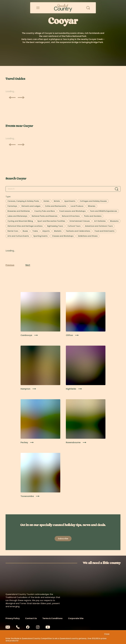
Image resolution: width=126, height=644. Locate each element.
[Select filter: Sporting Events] (40, 236)
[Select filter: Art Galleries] (100, 221)
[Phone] (18, 627)
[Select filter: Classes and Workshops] (63, 236)
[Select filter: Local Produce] (77, 206)
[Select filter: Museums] (114, 221)
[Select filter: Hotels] (46, 201)
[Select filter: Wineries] (92, 206)
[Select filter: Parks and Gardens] (93, 216)
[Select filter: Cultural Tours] (74, 226)
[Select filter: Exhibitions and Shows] (88, 236)
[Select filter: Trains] (35, 231)
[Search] (117, 189)
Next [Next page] (28, 265)
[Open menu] (38, 8)
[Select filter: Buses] (25, 231)
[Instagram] (38, 627)
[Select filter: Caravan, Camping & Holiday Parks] (23, 201)
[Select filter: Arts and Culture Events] (18, 236)
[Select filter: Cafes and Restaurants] (55, 206)
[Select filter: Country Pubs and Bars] (45, 211)
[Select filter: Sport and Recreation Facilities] (51, 221)
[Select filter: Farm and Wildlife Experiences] (103, 211)
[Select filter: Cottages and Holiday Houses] (93, 201)
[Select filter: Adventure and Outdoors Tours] (99, 226)
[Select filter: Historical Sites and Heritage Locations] (25, 226)
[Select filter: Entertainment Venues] (80, 221)
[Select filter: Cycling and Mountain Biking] (20, 221)
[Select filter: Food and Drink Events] (104, 231)
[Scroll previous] (12, 98)
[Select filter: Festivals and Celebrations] (78, 231)
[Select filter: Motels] (57, 201)
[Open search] (88, 8)
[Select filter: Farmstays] (12, 206)
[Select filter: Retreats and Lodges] (31, 206)
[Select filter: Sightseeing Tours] (55, 226)
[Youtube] (48, 627)
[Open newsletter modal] (63, 539)
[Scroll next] (21, 98)
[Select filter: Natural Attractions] (71, 216)
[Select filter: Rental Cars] (13, 231)
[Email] (8, 627)
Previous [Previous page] (10, 265)
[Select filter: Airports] (46, 231)
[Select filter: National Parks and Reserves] (45, 216)
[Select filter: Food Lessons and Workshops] (72, 211)
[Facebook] (28, 627)
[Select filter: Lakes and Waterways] (17, 216)
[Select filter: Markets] (58, 231)
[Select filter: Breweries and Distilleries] (19, 211)
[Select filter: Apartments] (70, 201)
